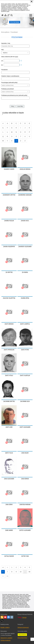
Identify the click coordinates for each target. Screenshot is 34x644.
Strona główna (5, 32)
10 (21, 572)
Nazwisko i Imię (6, 43)
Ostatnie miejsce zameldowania (10, 76)
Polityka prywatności (6, 640)
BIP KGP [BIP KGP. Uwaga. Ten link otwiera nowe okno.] (25, 618)
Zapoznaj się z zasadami (6, 638)
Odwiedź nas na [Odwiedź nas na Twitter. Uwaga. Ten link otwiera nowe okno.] (2, 620)
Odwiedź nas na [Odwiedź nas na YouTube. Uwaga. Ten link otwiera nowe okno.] (5, 617)
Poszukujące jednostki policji (9, 83)
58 (29, 572)
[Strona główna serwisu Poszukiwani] (2, 15)
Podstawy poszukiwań (8, 89)
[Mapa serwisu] (5, 15)
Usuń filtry (20, 106)
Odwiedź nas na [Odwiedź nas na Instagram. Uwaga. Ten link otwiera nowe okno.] (12, 617)
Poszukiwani (14, 32)
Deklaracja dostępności (23, 627)
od (2, 61)
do (2, 65)
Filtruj (13, 106)
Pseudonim (4, 70)
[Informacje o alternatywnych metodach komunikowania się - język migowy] (9, 15)
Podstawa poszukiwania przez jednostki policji (14, 95)
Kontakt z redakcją (5, 627)
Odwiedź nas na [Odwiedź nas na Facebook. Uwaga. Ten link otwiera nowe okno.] (9, 617)
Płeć (2, 50)
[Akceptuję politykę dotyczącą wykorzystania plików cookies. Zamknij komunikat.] (32, 1)
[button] (31, 15)
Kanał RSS (2, 617)
